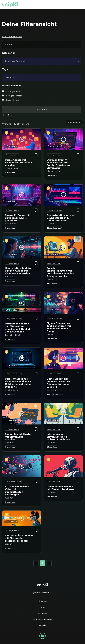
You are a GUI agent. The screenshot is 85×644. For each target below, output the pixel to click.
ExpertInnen (10, 100)
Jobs (42, 607)
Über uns (42, 601)
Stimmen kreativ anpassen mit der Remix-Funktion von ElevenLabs (59, 164)
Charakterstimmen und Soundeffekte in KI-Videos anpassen (61, 218)
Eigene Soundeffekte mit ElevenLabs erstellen (18, 437)
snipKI (10, 4)
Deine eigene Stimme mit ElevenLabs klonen (60, 488)
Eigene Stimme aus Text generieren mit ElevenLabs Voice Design (59, 327)
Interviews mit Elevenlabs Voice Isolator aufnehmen (58, 437)
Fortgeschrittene (13, 96)
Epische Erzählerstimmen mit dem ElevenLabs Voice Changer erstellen (60, 272)
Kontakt (43, 625)
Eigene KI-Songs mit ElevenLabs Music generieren (17, 218)
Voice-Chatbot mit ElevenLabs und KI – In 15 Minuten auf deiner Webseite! (19, 383)
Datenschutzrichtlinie (42, 619)
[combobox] (42, 61)
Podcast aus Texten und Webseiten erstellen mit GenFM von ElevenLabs (17, 328)
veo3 (60, 228)
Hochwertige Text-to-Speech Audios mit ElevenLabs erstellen (18, 271)
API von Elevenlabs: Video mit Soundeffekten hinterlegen (17, 491)
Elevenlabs (10, 173)
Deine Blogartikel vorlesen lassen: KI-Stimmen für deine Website (58, 383)
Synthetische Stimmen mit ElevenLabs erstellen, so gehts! (19, 538)
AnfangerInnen (12, 92)
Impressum (43, 613)
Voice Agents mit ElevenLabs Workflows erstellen (19, 163)
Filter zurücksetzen (12, 37)
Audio (50, 394)
